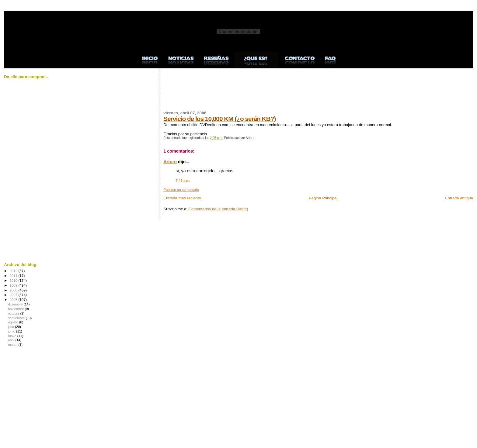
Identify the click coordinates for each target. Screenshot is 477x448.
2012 (14, 271)
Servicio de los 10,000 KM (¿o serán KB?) (219, 119)
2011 (14, 276)
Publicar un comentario (181, 190)
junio (12, 331)
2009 (14, 285)
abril (12, 340)
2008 (14, 290)
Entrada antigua (459, 198)
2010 (14, 280)
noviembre (16, 309)
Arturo (170, 162)
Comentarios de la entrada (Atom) (218, 209)
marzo (13, 345)
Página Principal (323, 198)
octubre (14, 313)
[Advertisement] (274, 93)
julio (11, 327)
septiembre (17, 318)
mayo (12, 336)
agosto (14, 322)
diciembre (16, 304)
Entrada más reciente (182, 198)
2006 (14, 300)
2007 (14, 295)
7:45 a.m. (183, 181)
